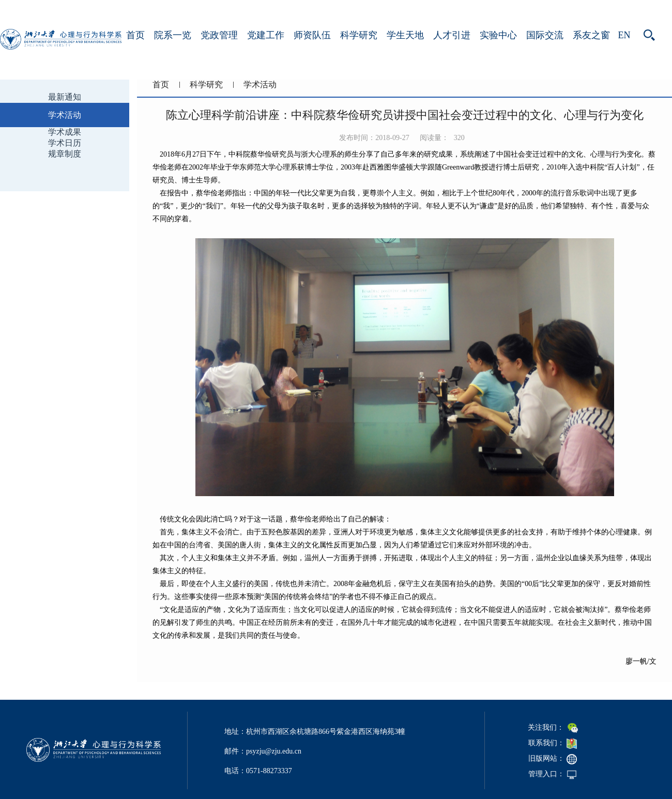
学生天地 (405, 35)
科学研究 (359, 35)
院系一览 (173, 35)
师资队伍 (312, 35)
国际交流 (545, 35)
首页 (135, 35)
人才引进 (452, 35)
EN (624, 35)
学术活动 (260, 84)
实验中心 (498, 35)
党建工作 (266, 35)
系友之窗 (591, 35)
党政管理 (219, 35)
